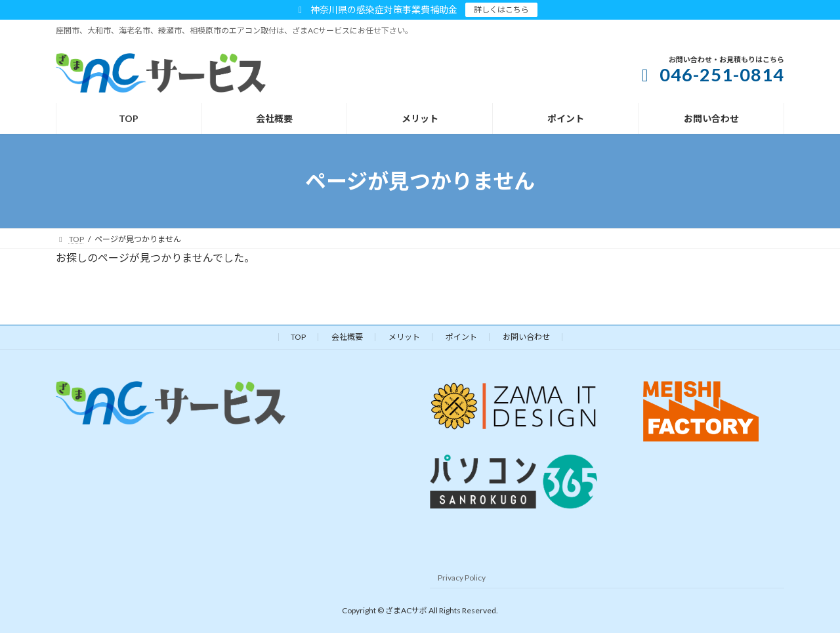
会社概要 (347, 337)
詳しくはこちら (501, 10)
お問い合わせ (526, 337)
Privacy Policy (462, 577)
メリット (404, 337)
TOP (298, 337)
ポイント (461, 337)
